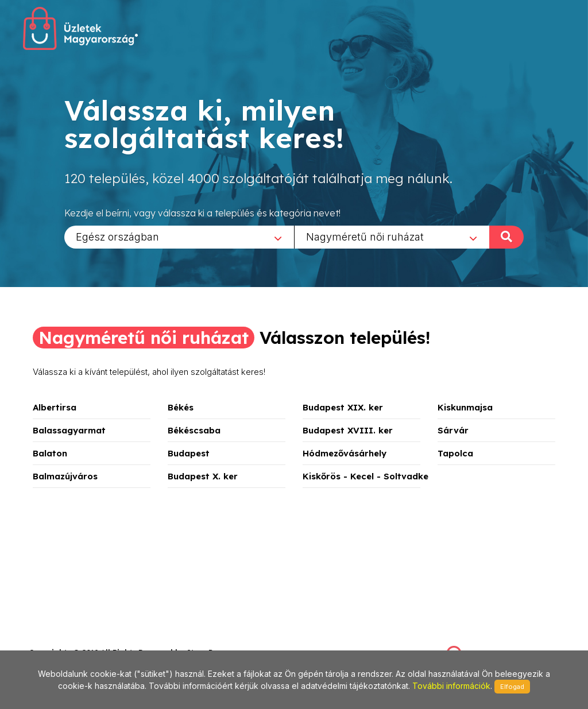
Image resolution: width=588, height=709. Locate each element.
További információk (451, 686)
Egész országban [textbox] (117, 236)
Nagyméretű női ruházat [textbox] (365, 236)
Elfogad (512, 687)
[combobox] (179, 237)
